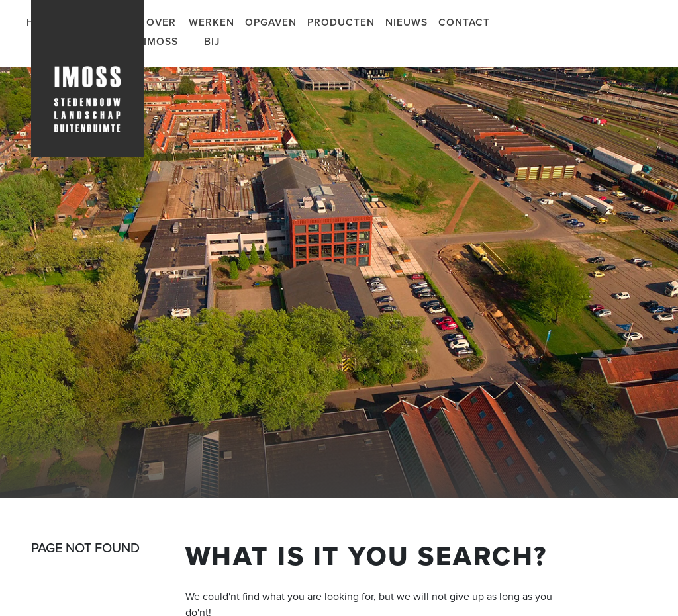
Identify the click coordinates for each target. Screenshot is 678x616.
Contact (464, 22)
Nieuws (407, 22)
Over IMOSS (161, 32)
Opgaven (271, 22)
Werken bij (212, 32)
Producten (341, 22)
